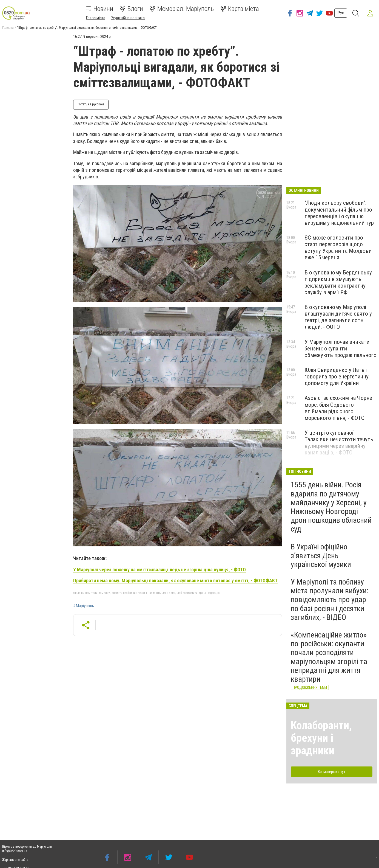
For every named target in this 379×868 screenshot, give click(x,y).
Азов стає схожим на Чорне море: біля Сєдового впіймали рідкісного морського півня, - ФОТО (338, 408)
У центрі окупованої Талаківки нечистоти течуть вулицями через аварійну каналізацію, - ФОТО (339, 443)
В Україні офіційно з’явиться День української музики (321, 556)
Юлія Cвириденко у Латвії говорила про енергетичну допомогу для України (337, 377)
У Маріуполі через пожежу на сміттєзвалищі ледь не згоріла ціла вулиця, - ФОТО (159, 570)
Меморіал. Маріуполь (182, 9)
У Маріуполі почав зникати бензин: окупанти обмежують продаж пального (340, 349)
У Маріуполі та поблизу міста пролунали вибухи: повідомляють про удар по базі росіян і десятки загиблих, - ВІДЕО (330, 600)
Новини (99, 9)
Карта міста (240, 9)
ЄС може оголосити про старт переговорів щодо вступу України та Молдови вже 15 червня (338, 248)
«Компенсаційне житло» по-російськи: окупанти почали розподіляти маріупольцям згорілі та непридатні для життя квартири (329, 657)
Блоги (131, 9)
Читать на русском (91, 104)
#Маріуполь (84, 606)
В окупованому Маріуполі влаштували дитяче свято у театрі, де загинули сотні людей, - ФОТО (338, 317)
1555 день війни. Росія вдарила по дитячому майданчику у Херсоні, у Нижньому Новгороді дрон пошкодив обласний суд (331, 507)
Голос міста (96, 18)
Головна (8, 28)
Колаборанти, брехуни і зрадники (321, 738)
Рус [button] (340, 13)
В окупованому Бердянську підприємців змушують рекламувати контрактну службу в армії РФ (338, 282)
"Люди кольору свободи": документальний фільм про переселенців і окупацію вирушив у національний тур (339, 213)
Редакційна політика (128, 18)
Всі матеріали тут (332, 772)
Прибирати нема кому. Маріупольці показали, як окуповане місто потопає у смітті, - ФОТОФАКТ (175, 581)
